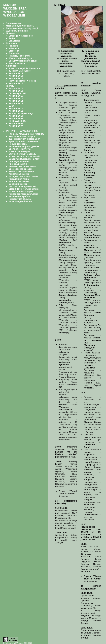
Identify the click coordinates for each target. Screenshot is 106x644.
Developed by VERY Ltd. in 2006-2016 (18, 643)
